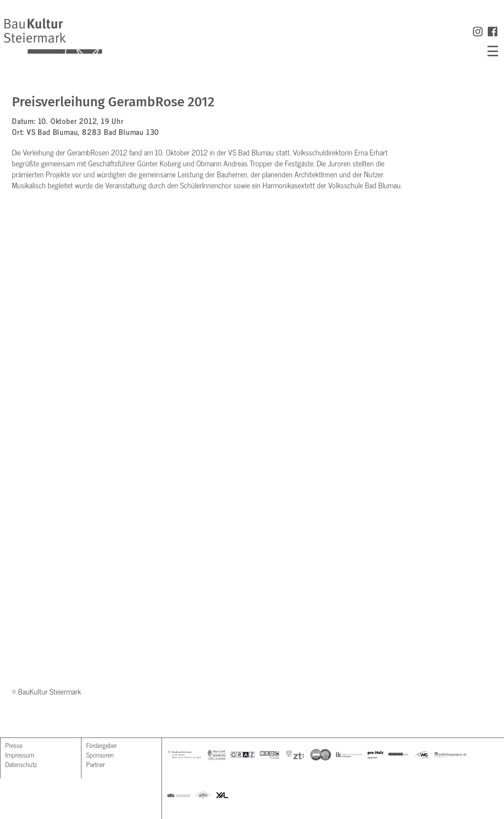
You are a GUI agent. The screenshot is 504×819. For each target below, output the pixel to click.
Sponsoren (100, 754)
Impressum (20, 754)
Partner (96, 764)
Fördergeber (101, 745)
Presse (14, 745)
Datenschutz (21, 764)
